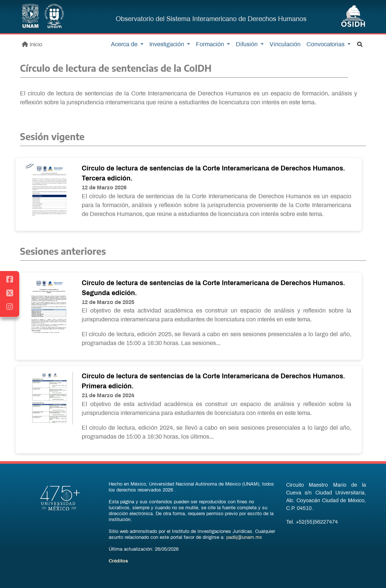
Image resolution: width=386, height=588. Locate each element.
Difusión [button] (248, 45)
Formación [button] (211, 45)
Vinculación (285, 45)
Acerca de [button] (125, 45)
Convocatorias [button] (326, 45)
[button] (360, 45)
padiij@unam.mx (244, 538)
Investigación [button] (167, 45)
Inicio (32, 44)
